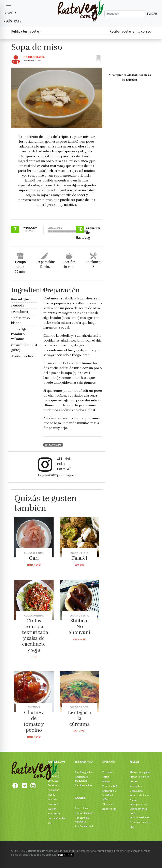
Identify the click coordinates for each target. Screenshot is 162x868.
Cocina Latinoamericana (139, 815)
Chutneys (34, 707)
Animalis (53, 800)
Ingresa (10, 13)
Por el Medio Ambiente (82, 820)
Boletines (53, 785)
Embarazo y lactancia (109, 793)
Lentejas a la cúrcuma (79, 718)
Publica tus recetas (25, 31)
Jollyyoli (79, 731)
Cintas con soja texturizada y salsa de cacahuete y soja (35, 635)
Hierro (106, 782)
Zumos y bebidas (140, 795)
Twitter (52, 809)
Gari (34, 558)
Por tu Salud (82, 808)
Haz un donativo (57, 818)
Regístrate (12, 21)
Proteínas (108, 772)
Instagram (54, 813)
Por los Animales (85, 813)
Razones (80, 798)
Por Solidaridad (84, 826)
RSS (50, 823)
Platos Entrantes (139, 777)
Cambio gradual (84, 772)
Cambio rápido (83, 785)
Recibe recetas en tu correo (130, 31)
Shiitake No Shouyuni (79, 627)
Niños (106, 800)
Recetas (135, 762)
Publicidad (53, 790)
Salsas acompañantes (138, 802)
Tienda (51, 795)
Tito (34, 657)
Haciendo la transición (82, 779)
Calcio (106, 777)
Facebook (53, 804)
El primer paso (84, 762)
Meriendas (136, 786)
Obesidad (108, 804)
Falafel (80, 558)
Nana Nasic (34, 565)
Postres (134, 782)
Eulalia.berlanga (34, 57)
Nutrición (108, 762)
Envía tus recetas (140, 822)
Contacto (53, 781)
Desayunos (136, 791)
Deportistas (109, 809)
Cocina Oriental (53, 445)
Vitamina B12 (110, 786)
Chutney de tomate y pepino (34, 721)
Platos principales (140, 772)
